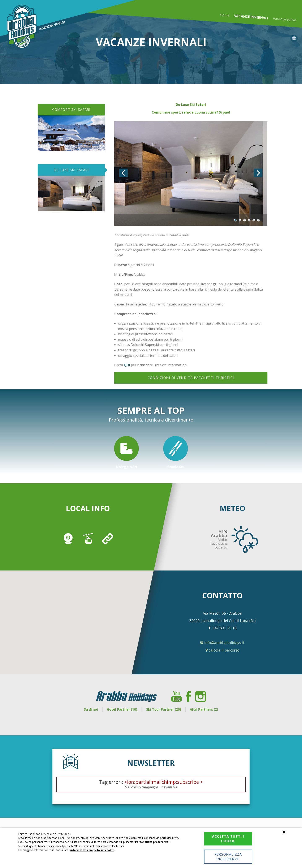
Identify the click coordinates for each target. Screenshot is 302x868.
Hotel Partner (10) (122, 709)
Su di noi (91, 709)
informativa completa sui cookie (92, 850)
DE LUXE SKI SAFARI (71, 170)
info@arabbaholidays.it (222, 643)
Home (225, 15)
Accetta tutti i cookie (228, 839)
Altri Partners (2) (204, 709)
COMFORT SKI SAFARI (71, 110)
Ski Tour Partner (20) (164, 709)
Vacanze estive (284, 19)
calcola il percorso (222, 650)
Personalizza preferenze (228, 857)
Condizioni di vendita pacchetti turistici (191, 378)
